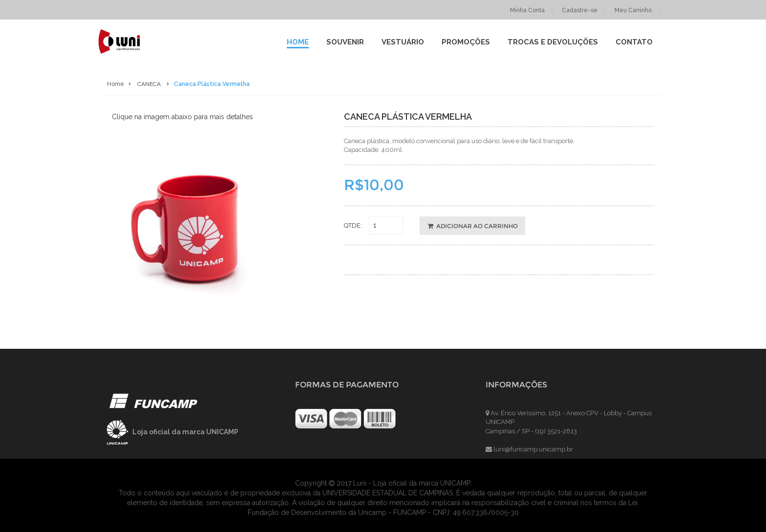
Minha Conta (527, 10)
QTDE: (353, 225)
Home (298, 42)
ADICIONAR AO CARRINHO (473, 226)
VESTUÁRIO (403, 42)
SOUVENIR (345, 42)
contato (634, 42)
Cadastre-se (580, 10)
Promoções (466, 42)
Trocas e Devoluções (553, 42)
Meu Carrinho (633, 10)
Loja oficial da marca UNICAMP (185, 432)
